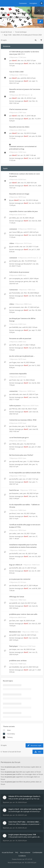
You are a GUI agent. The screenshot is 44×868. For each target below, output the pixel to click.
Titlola (14, 444)
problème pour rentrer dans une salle (23, 614)
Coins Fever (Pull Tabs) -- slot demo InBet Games (25, 822)
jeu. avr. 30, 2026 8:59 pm (18, 802)
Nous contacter (25, 852)
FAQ (17, 852)
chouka (15, 426)
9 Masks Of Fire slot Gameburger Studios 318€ (25, 796)
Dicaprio (15, 261)
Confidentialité (37, 852)
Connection (13, 290)
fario (14, 621)
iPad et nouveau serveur (18, 109)
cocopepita (16, 278)
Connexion (23, 3)
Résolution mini (15, 632)
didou (14, 218)
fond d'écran (14, 490)
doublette (16, 667)
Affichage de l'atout (17, 597)
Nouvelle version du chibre (19, 127)
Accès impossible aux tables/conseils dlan (25, 473)
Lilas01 (26, 464)
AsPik (14, 345)
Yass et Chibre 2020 (16, 72)
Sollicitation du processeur (19, 272)
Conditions (22, 856)
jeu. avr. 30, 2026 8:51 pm (18, 815)
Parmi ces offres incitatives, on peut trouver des (25, 824)
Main (9, 730)
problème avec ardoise (18, 661)
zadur (14, 533)
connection (13, 391)
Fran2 (14, 380)
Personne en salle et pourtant (20, 338)
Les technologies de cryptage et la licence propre (25, 811)
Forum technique (21, 32)
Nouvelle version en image (19, 194)
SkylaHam (6, 802)
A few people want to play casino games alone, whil (25, 837)
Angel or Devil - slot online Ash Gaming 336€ (25, 809)
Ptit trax (15, 409)
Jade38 (14, 603)
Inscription (33, 3)
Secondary (11, 734)
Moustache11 (28, 264)
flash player (14, 646)
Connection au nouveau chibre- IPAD (23, 420)
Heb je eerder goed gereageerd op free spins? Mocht (25, 799)
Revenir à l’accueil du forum (11, 752)
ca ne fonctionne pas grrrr (19, 437)
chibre (12, 243)
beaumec (15, 493)
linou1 (14, 513)
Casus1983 (16, 232)
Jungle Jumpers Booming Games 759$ (22, 835)
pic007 (14, 635)
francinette (16, 293)
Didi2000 (15, 327)
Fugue (14, 362)
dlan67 (14, 60)
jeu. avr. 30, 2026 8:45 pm (18, 828)
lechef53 (15, 479)
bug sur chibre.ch (16, 565)
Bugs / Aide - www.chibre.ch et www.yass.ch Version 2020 (23, 35)
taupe (14, 649)
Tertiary (10, 737)
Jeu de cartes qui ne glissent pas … (22, 356)
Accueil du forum (6, 32)
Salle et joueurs (15, 406)
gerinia (26, 281)
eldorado (15, 394)
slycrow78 (16, 461)
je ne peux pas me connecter (20, 579)
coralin (16, 247)
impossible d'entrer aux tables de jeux (23, 211)
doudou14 (16, 585)
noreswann (16, 307)
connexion (13, 229)
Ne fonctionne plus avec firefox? (21, 455)
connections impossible (18, 374)
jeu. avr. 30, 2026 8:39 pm (18, 841)
